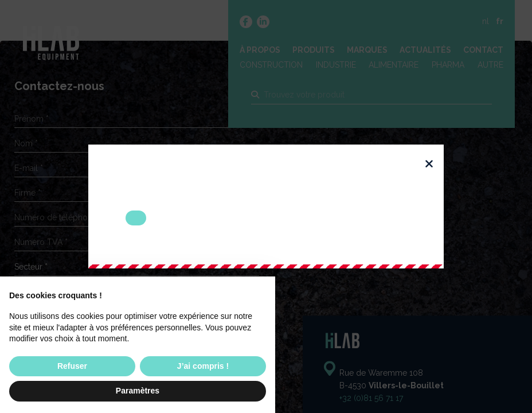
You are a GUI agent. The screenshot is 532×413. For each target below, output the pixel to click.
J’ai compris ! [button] (203, 366)
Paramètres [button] (138, 391)
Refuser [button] (72, 366)
